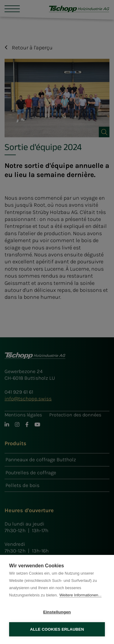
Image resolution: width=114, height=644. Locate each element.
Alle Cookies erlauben (57, 629)
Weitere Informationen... (80, 595)
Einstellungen (57, 612)
